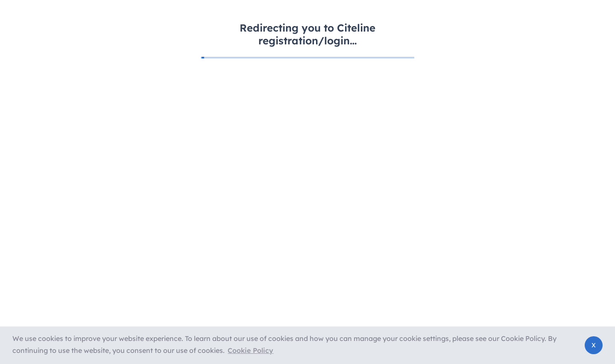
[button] (250, 351)
